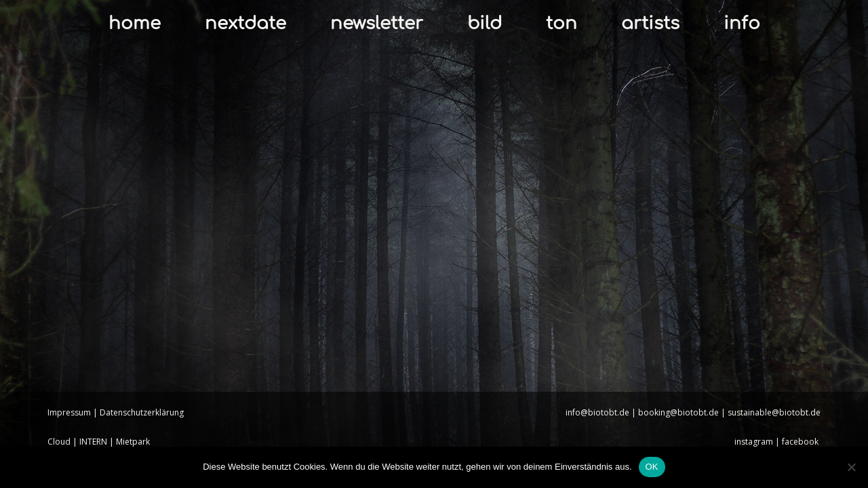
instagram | (758, 442)
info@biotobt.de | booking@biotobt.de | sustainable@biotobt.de (693, 412)
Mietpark (133, 442)
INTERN (93, 442)
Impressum (69, 412)
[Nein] (851, 467)
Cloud (59, 442)
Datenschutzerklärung (142, 412)
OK (652, 467)
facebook (801, 442)
